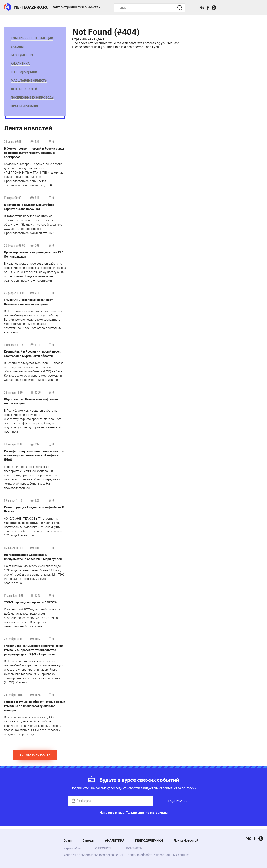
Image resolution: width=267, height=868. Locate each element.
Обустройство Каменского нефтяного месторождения (31, 404)
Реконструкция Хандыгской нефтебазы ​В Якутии (34, 512)
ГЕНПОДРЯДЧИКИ (27, 71)
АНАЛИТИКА (23, 62)
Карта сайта (72, 848)
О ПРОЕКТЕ (103, 848)
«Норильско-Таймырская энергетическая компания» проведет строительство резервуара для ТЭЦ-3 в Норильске (34, 653)
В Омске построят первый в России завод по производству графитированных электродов (34, 156)
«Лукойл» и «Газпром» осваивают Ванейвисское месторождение (28, 305)
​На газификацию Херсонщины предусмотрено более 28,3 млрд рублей (33, 560)
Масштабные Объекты (32, 79)
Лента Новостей (27, 88)
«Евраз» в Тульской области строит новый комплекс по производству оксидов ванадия (35, 709)
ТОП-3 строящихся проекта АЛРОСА (30, 605)
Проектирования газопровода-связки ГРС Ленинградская (34, 257)
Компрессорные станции (35, 37)
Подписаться (179, 804)
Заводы (20, 46)
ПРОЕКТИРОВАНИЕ (28, 105)
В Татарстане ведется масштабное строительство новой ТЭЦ (29, 210)
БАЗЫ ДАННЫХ (25, 54)
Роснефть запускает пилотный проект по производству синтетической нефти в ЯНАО (34, 458)
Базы (68, 841)
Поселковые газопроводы (36, 96)
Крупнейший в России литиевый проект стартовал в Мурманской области (33, 357)
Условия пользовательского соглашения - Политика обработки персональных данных (126, 855)
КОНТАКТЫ (134, 848)
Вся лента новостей (35, 758)
